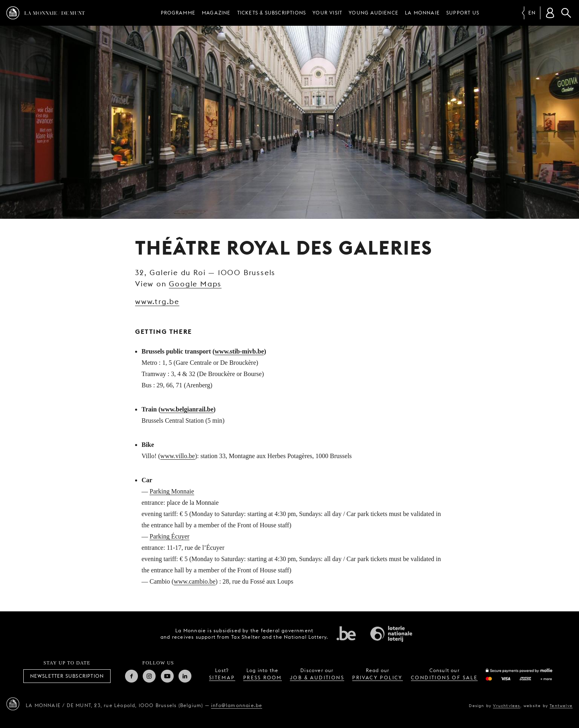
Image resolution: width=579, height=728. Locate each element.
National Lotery (391, 634)
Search (566, 13)
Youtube (167, 676)
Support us (463, 13)
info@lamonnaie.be (237, 705)
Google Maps (195, 284)
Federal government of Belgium (346, 633)
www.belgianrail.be (187, 409)
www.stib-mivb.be (239, 351)
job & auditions (317, 678)
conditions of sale (444, 678)
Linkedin (185, 676)
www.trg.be (157, 301)
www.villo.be (178, 456)
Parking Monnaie (172, 491)
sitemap (222, 678)
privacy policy (378, 678)
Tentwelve (561, 705)
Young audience (374, 13)
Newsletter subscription (67, 676)
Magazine (216, 13)
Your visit (327, 13)
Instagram (149, 676)
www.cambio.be (195, 581)
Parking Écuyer (169, 536)
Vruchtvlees (506, 705)
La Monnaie (422, 13)
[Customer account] (550, 13)
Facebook (131, 676)
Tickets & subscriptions (272, 13)
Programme (178, 13)
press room (263, 678)
